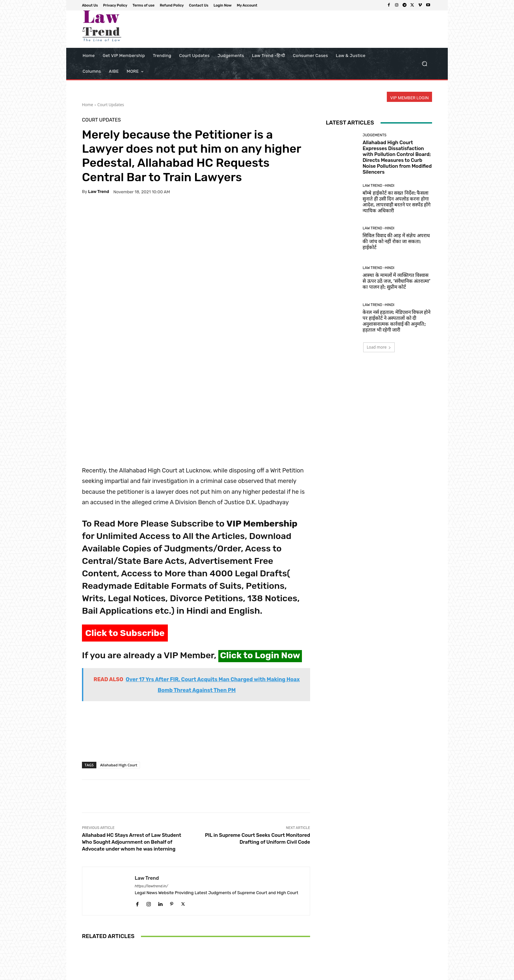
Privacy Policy (279, 974)
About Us (252, 974)
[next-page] (97, 948)
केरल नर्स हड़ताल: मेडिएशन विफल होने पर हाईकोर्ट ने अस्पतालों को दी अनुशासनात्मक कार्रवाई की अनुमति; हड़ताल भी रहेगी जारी (396, 321)
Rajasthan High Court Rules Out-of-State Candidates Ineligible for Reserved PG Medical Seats (119, 921)
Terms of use (309, 974)
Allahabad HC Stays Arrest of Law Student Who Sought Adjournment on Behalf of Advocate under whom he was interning (132, 742)
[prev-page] (86, 948)
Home (88, 105)
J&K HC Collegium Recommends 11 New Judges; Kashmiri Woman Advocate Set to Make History (196, 918)
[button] (424, 64)
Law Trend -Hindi (378, 186)
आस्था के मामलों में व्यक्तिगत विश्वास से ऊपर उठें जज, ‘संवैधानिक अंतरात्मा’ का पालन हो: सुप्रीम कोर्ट (396, 281)
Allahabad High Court (119, 665)
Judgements (375, 135)
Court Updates (111, 105)
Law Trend (99, 192)
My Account (421, 974)
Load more (379, 347)
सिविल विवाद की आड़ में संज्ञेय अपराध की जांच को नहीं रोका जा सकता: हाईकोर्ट (396, 241)
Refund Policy (340, 974)
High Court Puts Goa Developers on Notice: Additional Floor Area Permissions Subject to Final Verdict (273, 918)
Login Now (395, 974)
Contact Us (369, 974)
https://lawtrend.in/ (151, 787)
